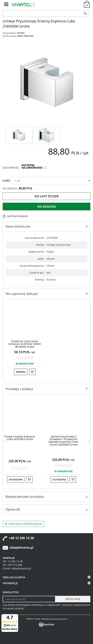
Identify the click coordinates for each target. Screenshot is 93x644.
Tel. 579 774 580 (12, 565)
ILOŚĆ (7, 181)
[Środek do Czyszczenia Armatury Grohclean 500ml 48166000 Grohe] (25, 344)
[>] (87, 441)
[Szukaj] (85, 14)
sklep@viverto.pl (22, 548)
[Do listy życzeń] (32, 372)
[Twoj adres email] (29, 599)
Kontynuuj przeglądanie (23, 524)
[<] (6, 441)
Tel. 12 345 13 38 (13, 561)
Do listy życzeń (47, 196)
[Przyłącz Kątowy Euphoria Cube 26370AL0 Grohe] (25, 438)
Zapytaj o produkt (18, 216)
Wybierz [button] (21, 372)
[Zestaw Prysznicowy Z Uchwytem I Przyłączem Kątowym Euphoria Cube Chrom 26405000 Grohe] (68, 440)
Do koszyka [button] (21, 480)
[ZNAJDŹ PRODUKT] (42, 14)
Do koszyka (47, 207)
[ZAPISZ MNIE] (73, 599)
